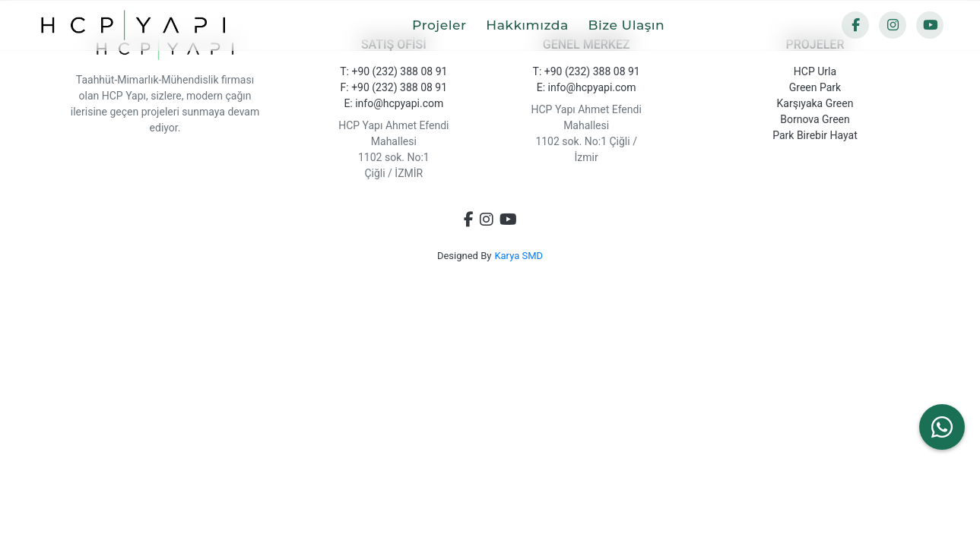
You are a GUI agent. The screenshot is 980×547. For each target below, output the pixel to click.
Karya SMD (519, 256)
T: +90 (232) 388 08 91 (393, 71)
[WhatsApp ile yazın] (942, 427)
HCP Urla (815, 71)
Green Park (815, 87)
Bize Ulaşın (634, 25)
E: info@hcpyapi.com (393, 103)
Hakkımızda (535, 25)
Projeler (447, 25)
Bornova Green (815, 119)
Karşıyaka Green (815, 103)
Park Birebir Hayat (815, 135)
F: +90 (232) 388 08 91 (394, 87)
